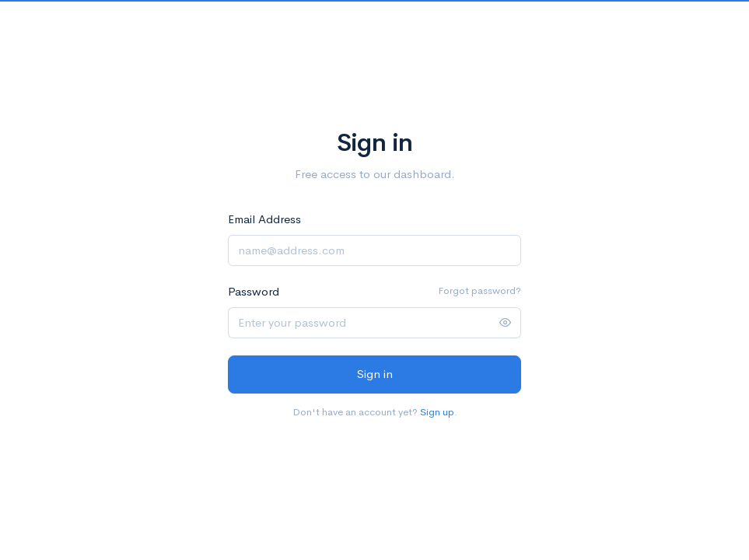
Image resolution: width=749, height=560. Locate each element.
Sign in (375, 374)
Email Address (264, 219)
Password (254, 291)
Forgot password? (479, 290)
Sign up (437, 412)
